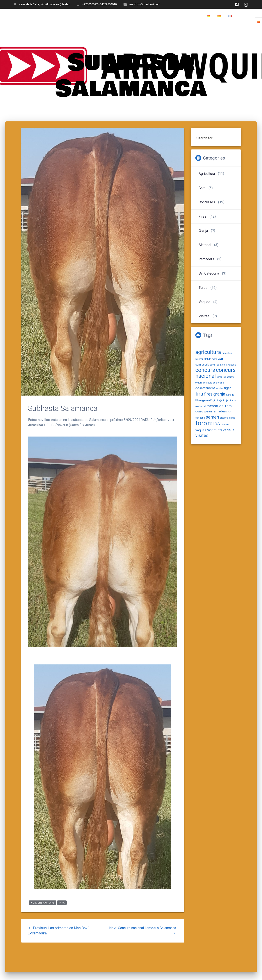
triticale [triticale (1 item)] (225, 425)
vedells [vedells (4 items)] (229, 430)
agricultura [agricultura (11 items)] (208, 352)
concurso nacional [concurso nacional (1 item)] (226, 377)
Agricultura (207, 174)
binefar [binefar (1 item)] (199, 359)
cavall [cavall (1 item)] (213, 365)
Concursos (207, 202)
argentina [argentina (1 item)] (227, 353)
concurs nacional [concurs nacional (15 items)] (216, 373)
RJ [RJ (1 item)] (229, 412)
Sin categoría (209, 273)
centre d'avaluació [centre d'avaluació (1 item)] (227, 365)
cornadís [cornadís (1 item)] (208, 383)
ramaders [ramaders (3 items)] (220, 411)
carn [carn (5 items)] (222, 359)
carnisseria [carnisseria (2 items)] (202, 364)
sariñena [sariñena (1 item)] (200, 418)
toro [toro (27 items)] (201, 423)
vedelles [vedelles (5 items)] (215, 430)
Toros (203, 288)
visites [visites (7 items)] (202, 435)
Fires (203, 216)
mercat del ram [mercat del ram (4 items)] (219, 406)
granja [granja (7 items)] (219, 394)
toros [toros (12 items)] (214, 424)
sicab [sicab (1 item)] (223, 418)
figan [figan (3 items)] (228, 388)
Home (244, 16)
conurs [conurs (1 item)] (199, 383)
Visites (204, 316)
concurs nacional (43, 903)
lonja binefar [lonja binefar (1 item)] (230, 400)
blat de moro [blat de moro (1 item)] (210, 359)
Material (205, 245)
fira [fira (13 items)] (199, 394)
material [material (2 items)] (201, 406)
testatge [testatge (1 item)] (231, 418)
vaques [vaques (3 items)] (201, 430)
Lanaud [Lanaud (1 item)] (230, 395)
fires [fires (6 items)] (208, 394)
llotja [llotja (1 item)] (220, 400)
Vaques (204, 302)
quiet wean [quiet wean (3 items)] (204, 411)
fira (62, 903)
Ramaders (206, 259)
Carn (202, 188)
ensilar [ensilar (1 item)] (219, 388)
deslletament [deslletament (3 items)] (205, 388)
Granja (203, 231)
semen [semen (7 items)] (212, 417)
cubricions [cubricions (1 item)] (218, 383)
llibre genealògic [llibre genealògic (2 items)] (206, 400)
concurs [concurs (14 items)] (205, 370)
